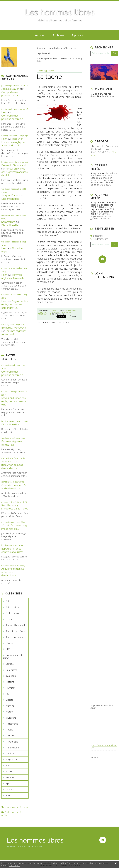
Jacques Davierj (10, 89)
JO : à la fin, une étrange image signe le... (15, 527)
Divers (9, 643)
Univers (10, 789)
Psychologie (12, 742)
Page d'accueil (43, 53)
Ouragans (11, 718)
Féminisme (12, 670)
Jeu (8, 694)
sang (74, 311)
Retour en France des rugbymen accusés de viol (14, 142)
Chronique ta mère (16, 637)
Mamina (10, 706)
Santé (9, 765)
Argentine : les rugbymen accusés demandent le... (14, 304)
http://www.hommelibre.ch (104, 746)
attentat (42, 314)
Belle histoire (13, 613)
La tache (49, 77)
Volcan (9, 795)
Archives (58, 35)
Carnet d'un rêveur (16, 631)
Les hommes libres (60, 12)
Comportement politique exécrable (12, 94)
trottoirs (55, 312)
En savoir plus (14, 866)
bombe (41, 312)
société (10, 777)
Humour (10, 688)
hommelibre (8, 222)
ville (47, 312)
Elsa (8, 649)
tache (68, 311)
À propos (77, 35)
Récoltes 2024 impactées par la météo (15, 507)
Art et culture (13, 607)
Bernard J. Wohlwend (14, 165)
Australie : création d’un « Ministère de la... (14, 487)
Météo (9, 712)
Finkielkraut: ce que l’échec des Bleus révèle (56, 48)
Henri (4, 112)
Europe (10, 664)
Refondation (12, 748)
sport (9, 783)
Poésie (10, 730)
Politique (11, 735)
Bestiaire (11, 619)
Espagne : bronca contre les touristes (12, 550)
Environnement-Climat (13, 656)
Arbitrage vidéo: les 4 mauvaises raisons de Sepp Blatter (59, 60)
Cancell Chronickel (15, 625)
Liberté (10, 700)
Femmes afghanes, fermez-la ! (14, 276)
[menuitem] (40, 35)
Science (10, 771)
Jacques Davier (10, 195)
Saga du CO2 (13, 759)
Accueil (40, 35)
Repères (11, 753)
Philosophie (12, 724)
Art (8, 601)
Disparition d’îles (10, 199)
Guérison (11, 676)
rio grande (66, 312)
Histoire (10, 682)
